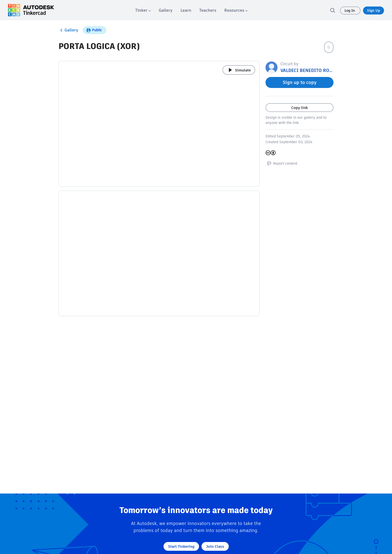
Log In (350, 10)
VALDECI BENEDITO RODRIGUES (315, 70)
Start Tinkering (181, 546)
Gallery (68, 30)
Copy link (299, 108)
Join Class (215, 546)
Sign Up (373, 10)
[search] (332, 10)
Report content (281, 163)
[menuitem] (143, 10)
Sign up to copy (300, 82)
